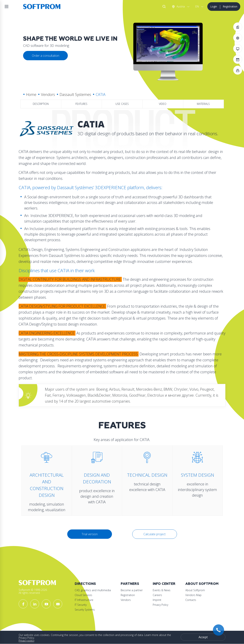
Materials (203, 104)
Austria (180, 6)
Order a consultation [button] (46, 56)
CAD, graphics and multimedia (93, 590)
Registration (230, 6)
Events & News (162, 590)
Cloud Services (83, 595)
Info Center (164, 584)
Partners (130, 584)
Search (163, 7)
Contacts (191, 600)
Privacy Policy (160, 605)
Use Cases (122, 104)
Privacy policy (26, 641)
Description (41, 104)
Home (31, 94)
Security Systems (85, 610)
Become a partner (132, 590)
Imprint (157, 600)
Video (163, 104)
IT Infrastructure (84, 600)
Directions (85, 584)
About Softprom (202, 584)
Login (214, 6)
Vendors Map (193, 595)
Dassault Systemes (75, 94)
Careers (157, 595)
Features (81, 104)
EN (197, 6)
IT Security (81, 605)
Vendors (48, 94)
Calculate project (155, 534)
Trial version (90, 534)
